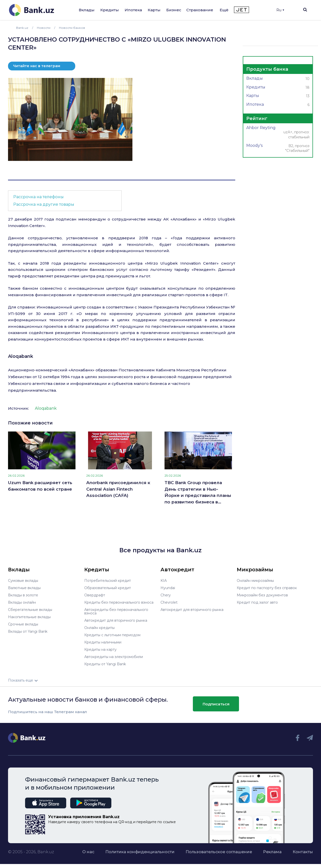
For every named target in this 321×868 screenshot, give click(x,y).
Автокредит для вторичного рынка (116, 620)
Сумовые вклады (23, 581)
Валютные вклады (24, 588)
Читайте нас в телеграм (37, 66)
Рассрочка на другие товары (44, 204)
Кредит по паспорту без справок (267, 588)
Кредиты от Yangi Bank (105, 664)
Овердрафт (95, 595)
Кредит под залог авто (257, 602)
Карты (154, 10)
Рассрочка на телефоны (38, 197)
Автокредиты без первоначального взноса (116, 611)
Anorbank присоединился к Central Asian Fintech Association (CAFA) (118, 489)
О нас (88, 852)
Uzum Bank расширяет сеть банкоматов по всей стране (40, 486)
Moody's (278, 148)
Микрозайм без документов (262, 595)
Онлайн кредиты (99, 628)
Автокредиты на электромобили (114, 657)
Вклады (87, 10)
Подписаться (216, 704)
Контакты (303, 852)
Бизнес (174, 10)
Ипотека (133, 10)
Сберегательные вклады (30, 610)
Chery (166, 595)
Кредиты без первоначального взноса (119, 602)
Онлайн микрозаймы (255, 581)
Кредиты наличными (103, 642)
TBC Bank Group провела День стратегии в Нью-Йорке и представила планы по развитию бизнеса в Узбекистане (198, 493)
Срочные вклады (23, 624)
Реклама (272, 852)
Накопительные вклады (29, 617)
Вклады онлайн (22, 602)
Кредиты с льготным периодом (112, 635)
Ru (280, 10)
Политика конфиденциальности (140, 852)
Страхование (200, 10)
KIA (164, 581)
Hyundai (168, 588)
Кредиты (110, 10)
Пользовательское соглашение (219, 852)
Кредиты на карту (100, 649)
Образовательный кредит (108, 588)
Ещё (224, 10)
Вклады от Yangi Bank (28, 631)
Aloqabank (21, 356)
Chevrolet (169, 602)
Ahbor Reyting (278, 133)
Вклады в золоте (23, 595)
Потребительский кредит (108, 581)
